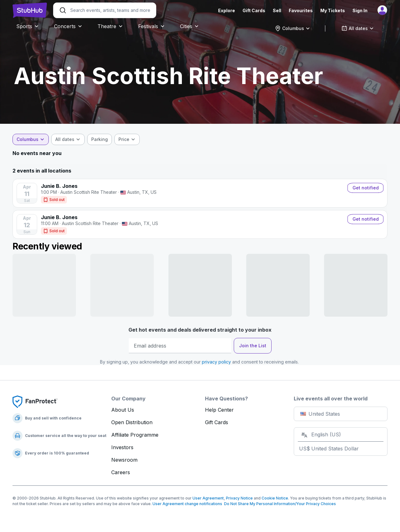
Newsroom (124, 460)
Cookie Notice (275, 498)
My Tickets (333, 10)
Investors (122, 447)
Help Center (219, 410)
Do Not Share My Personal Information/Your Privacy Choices (279, 504)
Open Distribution (132, 422)
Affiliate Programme (135, 435)
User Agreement (208, 498)
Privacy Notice (239, 498)
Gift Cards (254, 10)
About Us (123, 410)
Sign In (360, 10)
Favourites (301, 10)
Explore (227, 10)
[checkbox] (100, 139)
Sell (277, 10)
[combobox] (292, 28)
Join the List (253, 346)
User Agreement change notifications (187, 504)
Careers (121, 472)
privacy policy (216, 362)
